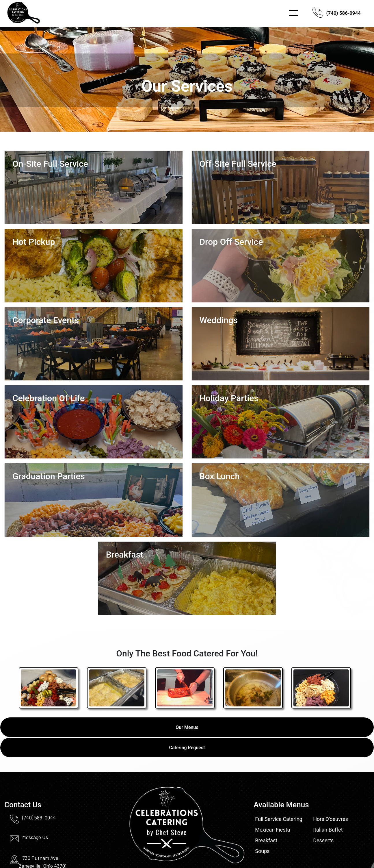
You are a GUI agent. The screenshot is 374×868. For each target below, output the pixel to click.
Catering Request (187, 748)
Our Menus (187, 727)
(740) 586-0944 (337, 14)
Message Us (35, 837)
